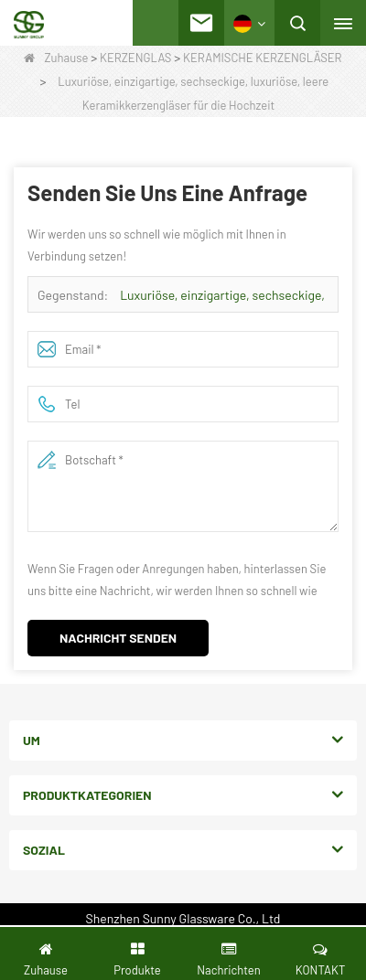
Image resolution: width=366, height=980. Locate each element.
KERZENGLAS (135, 58)
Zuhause (56, 58)
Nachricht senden (118, 638)
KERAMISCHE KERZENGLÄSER (263, 58)
